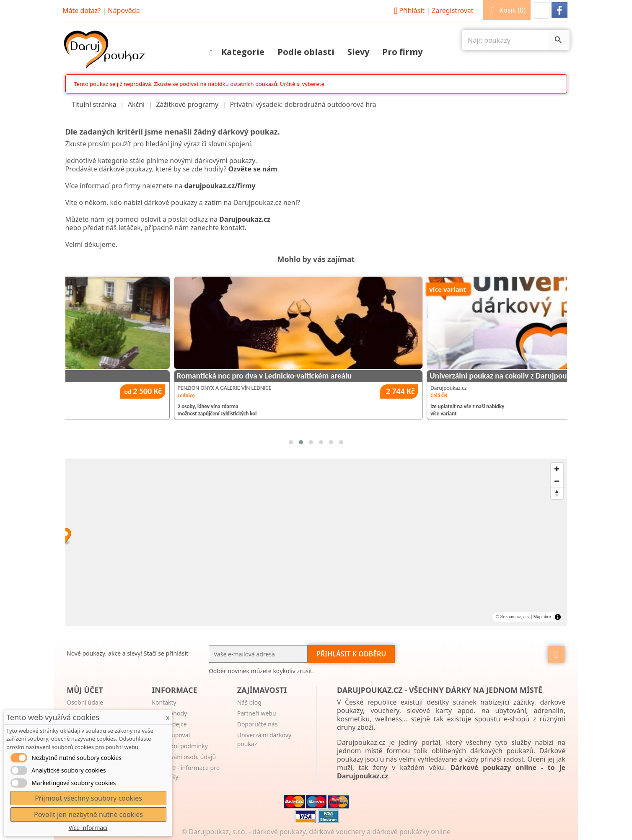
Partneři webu (257, 713)
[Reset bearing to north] (557, 493)
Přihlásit (433, 10)
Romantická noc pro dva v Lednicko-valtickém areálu (402, 376)
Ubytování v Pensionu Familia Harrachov (129, 376)
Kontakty (164, 702)
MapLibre (542, 617)
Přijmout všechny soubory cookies (88, 798)
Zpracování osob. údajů (184, 757)
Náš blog (249, 702)
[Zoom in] (557, 469)
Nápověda (124, 10)
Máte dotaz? (82, 10)
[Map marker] (316, 537)
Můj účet (85, 690)
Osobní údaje (85, 702)
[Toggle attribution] (558, 617)
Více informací (88, 828)
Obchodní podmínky (180, 746)
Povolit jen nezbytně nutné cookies (88, 814)
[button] (541, 10)
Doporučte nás (258, 724)
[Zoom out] (557, 481)
